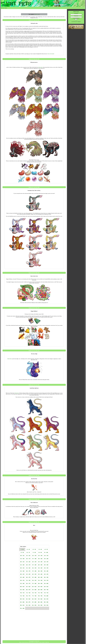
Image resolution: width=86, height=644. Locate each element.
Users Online (4, 8)
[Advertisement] (34, 627)
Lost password (74, 22)
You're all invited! (51, 54)
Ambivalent (40, 67)
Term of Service (25, 642)
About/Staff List (32, 642)
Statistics (37, 642)
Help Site (47, 642)
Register (79, 22)
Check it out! (37, 14)
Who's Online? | (42, 642)
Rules (20, 642)
